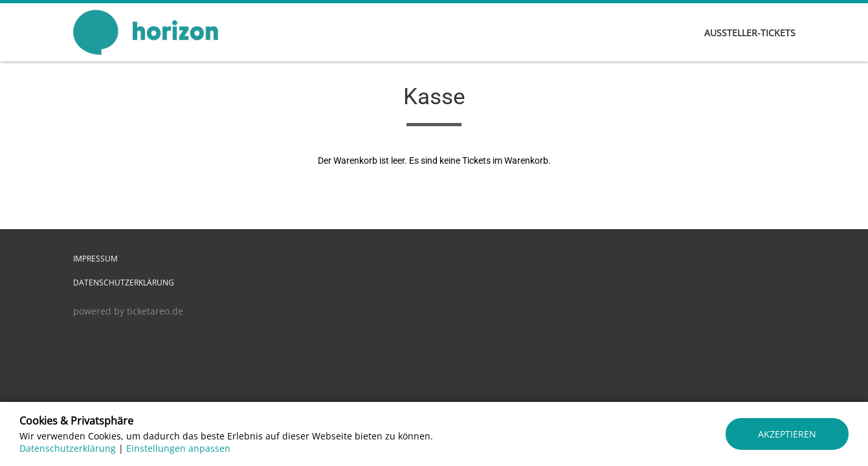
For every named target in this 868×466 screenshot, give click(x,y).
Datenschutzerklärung (124, 283)
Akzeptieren (787, 434)
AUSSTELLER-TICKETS (750, 33)
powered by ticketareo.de (128, 311)
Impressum (95, 259)
